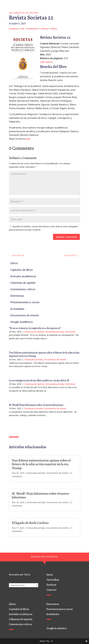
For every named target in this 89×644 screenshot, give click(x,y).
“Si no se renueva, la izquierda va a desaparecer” (35, 328)
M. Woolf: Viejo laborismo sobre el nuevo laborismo (36, 405)
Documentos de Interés (24, 13)
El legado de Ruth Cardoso (30, 523)
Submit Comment (66, 237)
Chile (22, 29)
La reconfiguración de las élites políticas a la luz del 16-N (39, 380)
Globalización (33, 29)
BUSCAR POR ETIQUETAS (45, 557)
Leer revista (46, 62)
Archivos (13, 581)
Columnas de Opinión (34, 332)
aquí (28, 139)
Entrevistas (70, 332)
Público (54, 29)
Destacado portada (55, 332)
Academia (14, 29)
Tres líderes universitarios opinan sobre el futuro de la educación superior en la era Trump (44, 354)
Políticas (45, 29)
